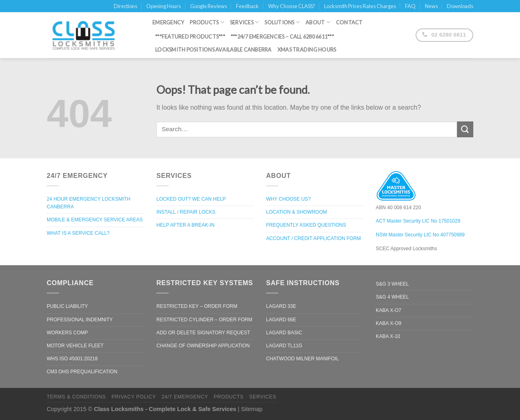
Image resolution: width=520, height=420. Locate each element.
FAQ (410, 6)
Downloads (460, 6)
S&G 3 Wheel (392, 284)
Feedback (247, 6)
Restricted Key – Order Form (197, 306)
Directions (126, 6)
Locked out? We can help (191, 199)
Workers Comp (67, 333)
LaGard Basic (284, 333)
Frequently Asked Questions (306, 225)
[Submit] (465, 129)
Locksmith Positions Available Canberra (213, 48)
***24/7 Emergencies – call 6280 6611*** (282, 35)
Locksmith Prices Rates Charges (360, 6)
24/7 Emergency (185, 397)
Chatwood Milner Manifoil (302, 359)
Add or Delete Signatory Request (203, 333)
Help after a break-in (185, 225)
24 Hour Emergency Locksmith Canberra (89, 203)
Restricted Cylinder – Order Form (204, 320)
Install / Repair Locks (186, 212)
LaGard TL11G (284, 346)
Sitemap (252, 409)
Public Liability (67, 306)
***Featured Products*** (190, 35)
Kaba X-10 (388, 336)
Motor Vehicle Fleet (75, 346)
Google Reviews (209, 6)
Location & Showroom (297, 212)
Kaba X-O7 (389, 310)
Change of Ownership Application (203, 346)
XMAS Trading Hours (307, 48)
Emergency (168, 20)
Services (245, 20)
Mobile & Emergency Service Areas (95, 220)
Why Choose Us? (288, 199)
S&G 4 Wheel (392, 297)
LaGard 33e (281, 306)
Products (207, 20)
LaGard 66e (281, 320)
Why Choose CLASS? (292, 6)
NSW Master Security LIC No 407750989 (420, 235)
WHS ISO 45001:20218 (72, 359)
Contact (349, 20)
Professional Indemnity (80, 320)
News (431, 6)
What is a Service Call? (78, 233)
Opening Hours (164, 6)
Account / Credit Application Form (313, 238)
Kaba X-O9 (389, 323)
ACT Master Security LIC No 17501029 (418, 221)
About (318, 20)
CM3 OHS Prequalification (82, 372)
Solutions (282, 20)
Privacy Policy (133, 397)
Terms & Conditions (76, 397)
